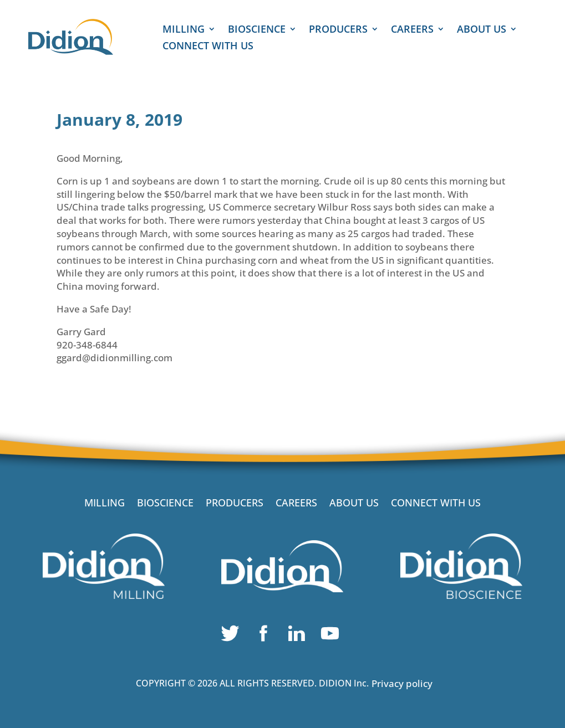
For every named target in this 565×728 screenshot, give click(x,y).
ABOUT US (482, 30)
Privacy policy (402, 683)
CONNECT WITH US (208, 47)
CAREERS (412, 30)
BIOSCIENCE (257, 30)
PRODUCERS (338, 30)
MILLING (184, 30)
